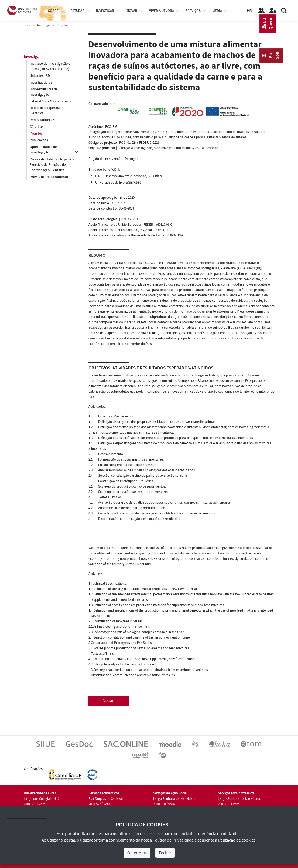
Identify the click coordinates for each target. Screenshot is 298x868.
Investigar (44, 25)
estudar (77, 11)
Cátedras (37, 127)
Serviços (193, 11)
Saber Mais (137, 853)
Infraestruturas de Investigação (44, 92)
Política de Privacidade (173, 840)
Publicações (39, 140)
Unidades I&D (40, 76)
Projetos (36, 134)
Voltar (109, 701)
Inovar (131, 11)
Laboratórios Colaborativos (50, 101)
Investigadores (41, 83)
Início (28, 25)
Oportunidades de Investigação (43, 150)
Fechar (165, 853)
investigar (105, 11)
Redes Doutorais (42, 120)
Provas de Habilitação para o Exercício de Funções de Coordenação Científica (52, 165)
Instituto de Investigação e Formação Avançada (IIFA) (50, 66)
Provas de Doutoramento (49, 177)
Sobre (53, 11)
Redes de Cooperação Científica (46, 111)
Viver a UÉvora (162, 11)
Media (217, 11)
